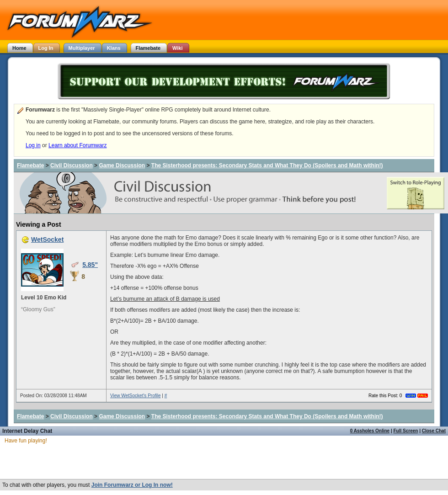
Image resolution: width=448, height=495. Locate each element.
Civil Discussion (72, 165)
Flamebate (30, 165)
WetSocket (47, 240)
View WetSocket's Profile (135, 396)
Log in (33, 145)
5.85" (90, 265)
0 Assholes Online (370, 431)
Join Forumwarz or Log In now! (132, 485)
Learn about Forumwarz (77, 145)
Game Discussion (122, 165)
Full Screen (406, 431)
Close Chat (434, 431)
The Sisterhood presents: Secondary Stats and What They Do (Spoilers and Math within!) (267, 165)
